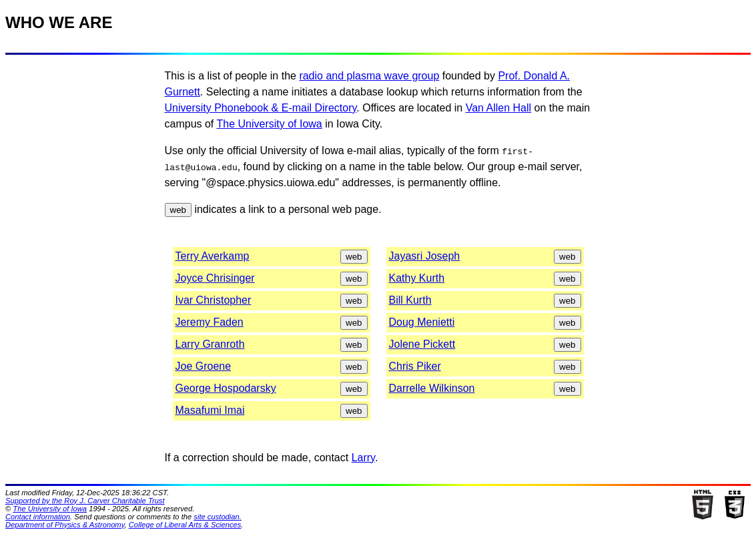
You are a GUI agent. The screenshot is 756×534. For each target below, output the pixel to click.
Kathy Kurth (417, 278)
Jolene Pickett (422, 344)
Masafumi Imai (210, 410)
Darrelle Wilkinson (432, 388)
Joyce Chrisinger (215, 278)
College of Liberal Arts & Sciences (185, 525)
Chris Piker (415, 366)
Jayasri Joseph (425, 256)
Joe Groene (204, 366)
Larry (363, 458)
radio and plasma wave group (369, 76)
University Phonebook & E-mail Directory (261, 108)
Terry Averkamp (213, 256)
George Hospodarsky (226, 388)
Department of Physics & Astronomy (65, 525)
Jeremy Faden (210, 322)
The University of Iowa (269, 124)
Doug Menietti (422, 322)
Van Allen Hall (498, 108)
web (178, 210)
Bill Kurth (410, 300)
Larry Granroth (210, 344)
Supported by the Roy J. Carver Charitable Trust (85, 501)
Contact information (38, 517)
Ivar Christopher (214, 300)
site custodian (216, 517)
